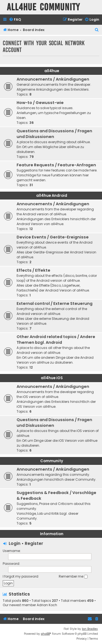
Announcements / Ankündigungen (53, 79)
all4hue (52, 71)
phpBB (45, 634)
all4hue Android (52, 196)
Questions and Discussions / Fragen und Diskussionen (54, 134)
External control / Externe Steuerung (55, 303)
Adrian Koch (47, 605)
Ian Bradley (90, 629)
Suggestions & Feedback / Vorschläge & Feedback (56, 496)
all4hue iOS (52, 378)
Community (52, 461)
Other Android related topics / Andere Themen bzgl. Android (56, 340)
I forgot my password (21, 576)
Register (34, 543)
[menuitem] (15, 20)
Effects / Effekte (33, 270)
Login (15, 543)
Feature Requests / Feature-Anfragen (56, 165)
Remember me (73, 576)
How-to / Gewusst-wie (40, 103)
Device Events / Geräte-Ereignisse (53, 237)
